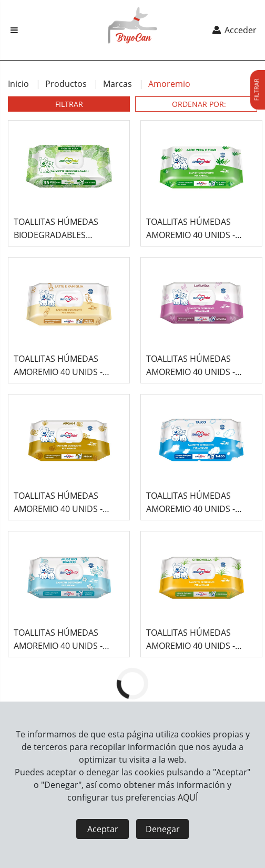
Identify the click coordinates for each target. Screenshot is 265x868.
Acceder (234, 30)
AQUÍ (188, 797)
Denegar (163, 829)
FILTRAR (69, 104)
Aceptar (103, 829)
